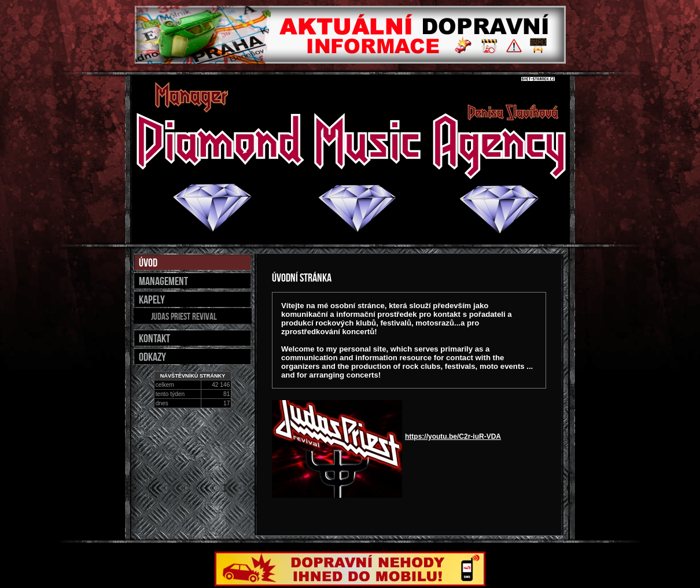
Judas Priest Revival (184, 316)
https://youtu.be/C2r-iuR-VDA (453, 437)
